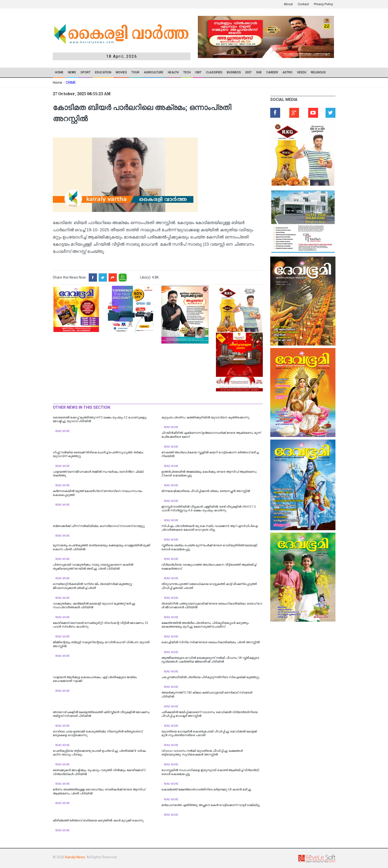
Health (173, 72)
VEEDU (302, 72)
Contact (303, 4)
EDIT (249, 72)
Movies (121, 72)
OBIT (198, 72)
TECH (187, 72)
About (288, 4)
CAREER (272, 72)
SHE (259, 72)
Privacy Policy (323, 4)
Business (234, 72)
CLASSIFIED (214, 72)
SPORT (86, 72)
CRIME (71, 83)
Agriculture (154, 72)
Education (103, 72)
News (72, 72)
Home (59, 72)
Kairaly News (75, 857)
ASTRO (287, 72)
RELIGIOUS (318, 72)
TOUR (135, 72)
